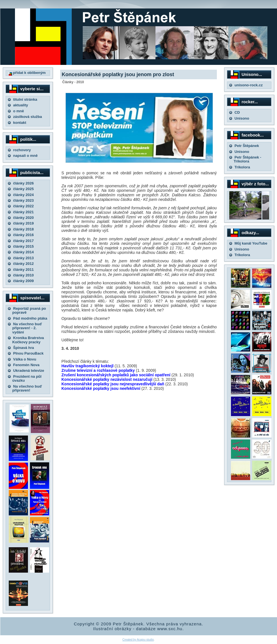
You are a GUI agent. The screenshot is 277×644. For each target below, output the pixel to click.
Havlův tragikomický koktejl (88, 366)
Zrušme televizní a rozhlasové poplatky (98, 370)
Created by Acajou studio (138, 640)
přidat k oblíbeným (27, 73)
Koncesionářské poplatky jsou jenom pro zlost (118, 74)
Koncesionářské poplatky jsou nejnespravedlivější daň (113, 384)
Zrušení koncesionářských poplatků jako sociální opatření (116, 375)
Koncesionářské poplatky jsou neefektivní (101, 388)
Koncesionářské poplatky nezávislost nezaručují (107, 379)
